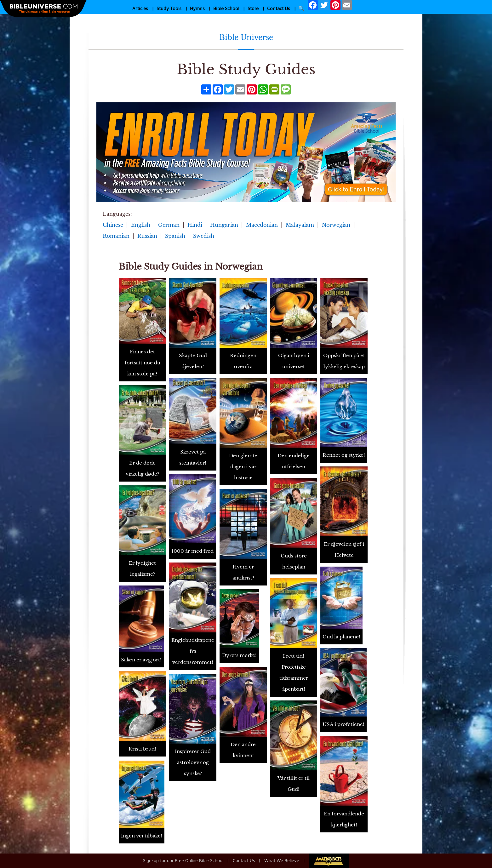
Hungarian (224, 225)
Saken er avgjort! (141, 660)
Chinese (113, 225)
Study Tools (169, 8)
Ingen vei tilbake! (142, 836)
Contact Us (279, 8)
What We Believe (282, 860)
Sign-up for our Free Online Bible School (183, 860)
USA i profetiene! (343, 724)
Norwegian (336, 225)
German (169, 225)
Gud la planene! (341, 637)
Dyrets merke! (239, 655)
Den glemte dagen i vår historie (243, 467)
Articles (140, 8)
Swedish (204, 236)
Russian (147, 236)
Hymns (197, 8)
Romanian (116, 236)
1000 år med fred (192, 551)
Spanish (175, 236)
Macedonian (262, 225)
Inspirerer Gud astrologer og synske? (193, 762)
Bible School (226, 8)
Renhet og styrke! (344, 455)
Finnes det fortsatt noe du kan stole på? (143, 363)
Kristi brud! (142, 749)
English (141, 225)
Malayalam (300, 225)
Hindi (195, 225)
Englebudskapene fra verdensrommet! (193, 651)
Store (253, 8)
